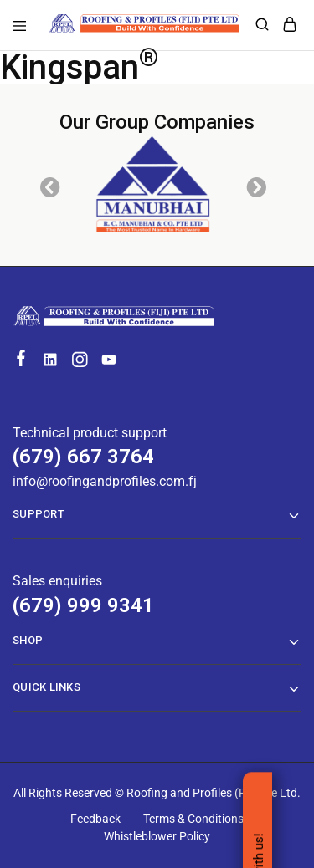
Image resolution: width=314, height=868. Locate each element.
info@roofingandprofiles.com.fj (105, 481)
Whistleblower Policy (157, 836)
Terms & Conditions (193, 819)
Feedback (95, 819)
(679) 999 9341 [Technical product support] (83, 605)
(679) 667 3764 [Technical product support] (83, 457)
